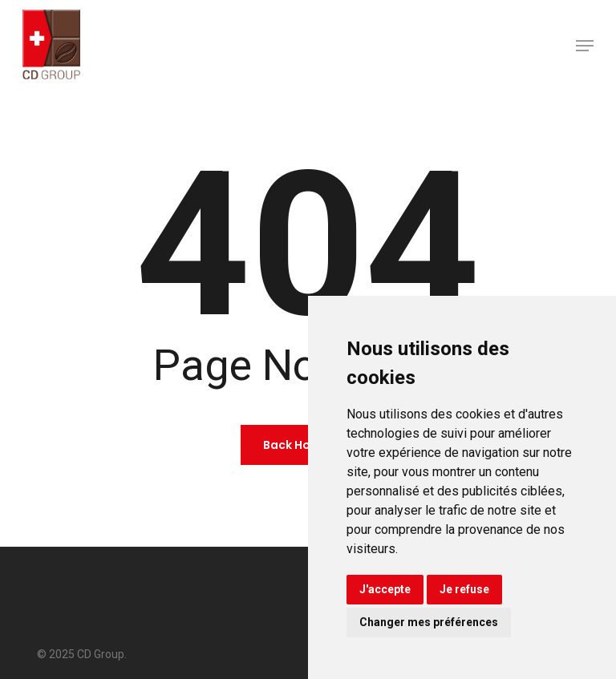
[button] (585, 46)
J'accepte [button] (385, 589)
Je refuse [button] (464, 589)
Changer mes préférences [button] (429, 622)
